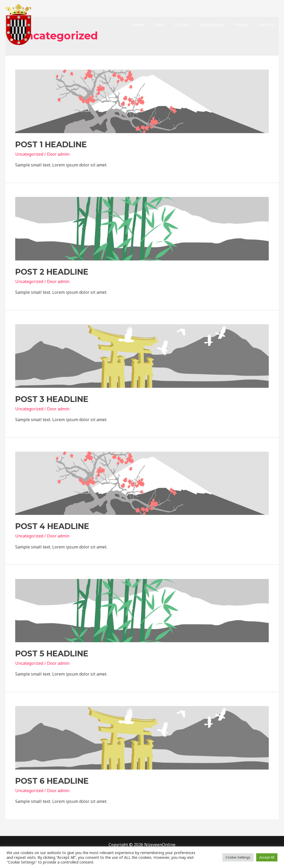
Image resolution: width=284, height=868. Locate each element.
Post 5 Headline (52, 654)
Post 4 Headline (52, 526)
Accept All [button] (267, 857)
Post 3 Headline (52, 399)
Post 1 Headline (51, 145)
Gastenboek (217, 25)
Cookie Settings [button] (238, 857)
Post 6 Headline (52, 781)
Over (169, 25)
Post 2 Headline (52, 272)
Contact (189, 25)
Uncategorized (30, 154)
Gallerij (267, 25)
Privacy (244, 25)
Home (150, 25)
